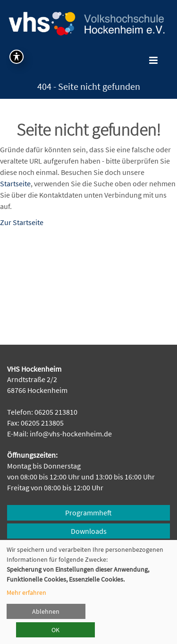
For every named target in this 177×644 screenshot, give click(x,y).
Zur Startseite (22, 222)
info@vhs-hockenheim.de (71, 434)
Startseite (15, 183)
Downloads (89, 531)
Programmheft (88, 513)
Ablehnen (46, 611)
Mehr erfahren (26, 592)
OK (55, 630)
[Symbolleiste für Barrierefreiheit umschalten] (17, 57)
